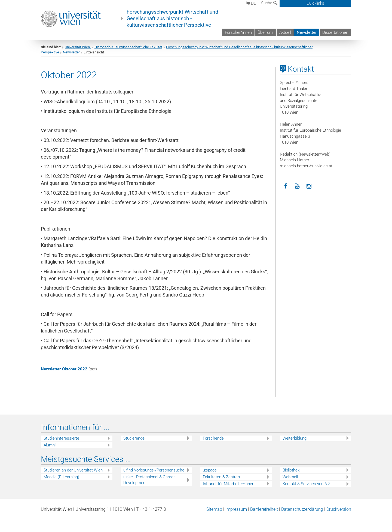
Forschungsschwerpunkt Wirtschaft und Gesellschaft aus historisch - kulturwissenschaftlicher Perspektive (172, 19)
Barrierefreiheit (264, 509)
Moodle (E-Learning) (61, 477)
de (251, 3)
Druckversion (339, 509)
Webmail (290, 477)
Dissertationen (335, 32)
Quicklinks (315, 3)
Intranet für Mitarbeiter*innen (229, 484)
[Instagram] (309, 186)
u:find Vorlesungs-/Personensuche (154, 470)
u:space (210, 470)
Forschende (213, 438)
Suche (269, 3)
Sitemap (214, 509)
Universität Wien (78, 47)
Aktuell (285, 32)
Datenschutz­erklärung (302, 509)
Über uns (266, 32)
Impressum (236, 509)
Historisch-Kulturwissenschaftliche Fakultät (128, 47)
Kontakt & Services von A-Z (307, 484)
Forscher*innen (238, 32)
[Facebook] (286, 186)
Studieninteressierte (61, 438)
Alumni (50, 445)
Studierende (134, 438)
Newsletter (307, 32)
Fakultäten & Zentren (221, 477)
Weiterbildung (295, 438)
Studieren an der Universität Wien (73, 470)
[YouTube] (297, 186)
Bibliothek (291, 470)
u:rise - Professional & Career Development (149, 480)
